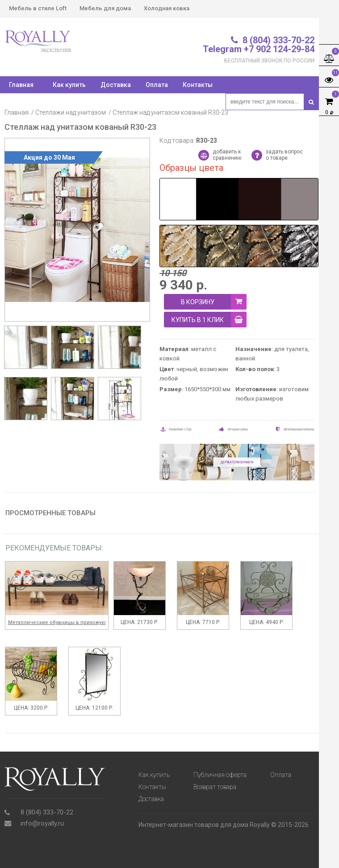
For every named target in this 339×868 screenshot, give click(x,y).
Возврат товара (215, 787)
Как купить (69, 85)
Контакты (198, 85)
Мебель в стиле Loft (38, 8)
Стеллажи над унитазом (71, 112)
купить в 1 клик (209, 320)
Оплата (157, 85)
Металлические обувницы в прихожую (57, 622)
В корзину (214, 302)
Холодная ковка (167, 8)
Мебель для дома (105, 8)
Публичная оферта (220, 775)
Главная (17, 112)
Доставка (116, 85)
